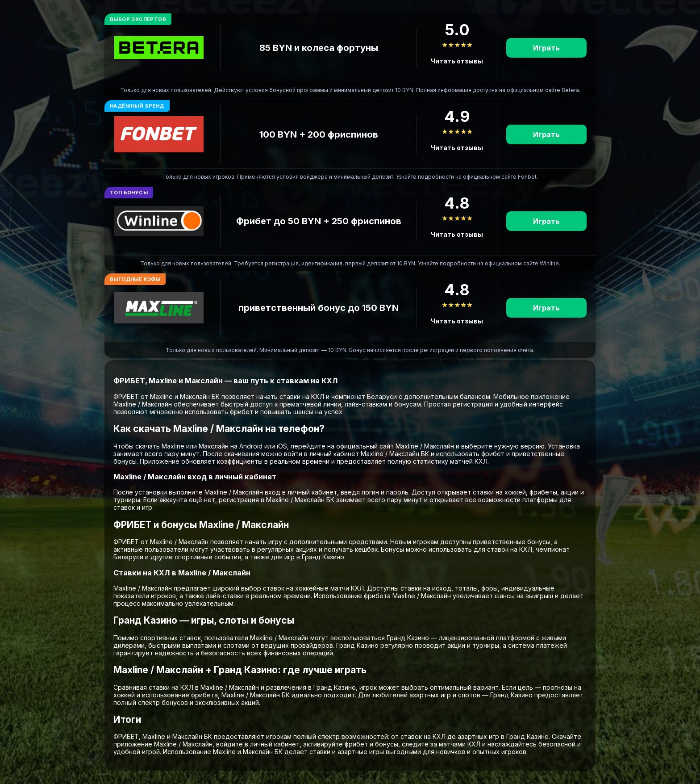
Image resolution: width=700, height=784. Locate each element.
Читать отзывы (457, 61)
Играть (546, 48)
